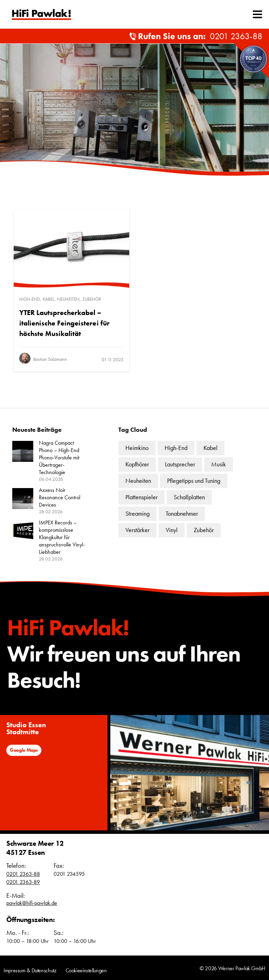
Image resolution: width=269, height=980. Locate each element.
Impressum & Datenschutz (30, 970)
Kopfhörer (137, 464)
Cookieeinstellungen (86, 970)
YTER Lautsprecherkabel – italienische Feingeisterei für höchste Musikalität (64, 323)
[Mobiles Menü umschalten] (257, 14)
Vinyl (172, 530)
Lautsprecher (180, 464)
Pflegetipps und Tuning (194, 481)
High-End (30, 299)
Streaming (137, 513)
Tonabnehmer (182, 513)
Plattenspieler (142, 497)
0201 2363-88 (236, 36)
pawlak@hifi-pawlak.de (32, 903)
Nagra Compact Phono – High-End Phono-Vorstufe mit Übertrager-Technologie (59, 457)
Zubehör (92, 299)
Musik (219, 464)
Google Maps (24, 750)
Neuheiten (68, 299)
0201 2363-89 (23, 882)
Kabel (49, 299)
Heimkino (137, 448)
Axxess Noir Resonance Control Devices (60, 497)
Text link (42, 15)
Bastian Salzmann (50, 359)
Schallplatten (189, 497)
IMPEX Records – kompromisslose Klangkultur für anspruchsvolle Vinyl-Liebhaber (62, 537)
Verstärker (137, 530)
